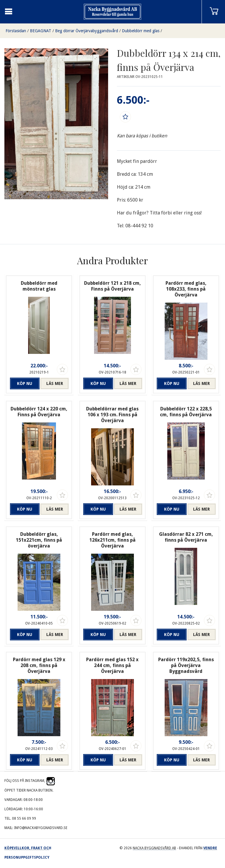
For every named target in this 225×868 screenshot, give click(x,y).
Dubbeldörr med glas (141, 31)
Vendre (210, 848)
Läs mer (55, 383)
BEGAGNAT (41, 31)
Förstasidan (16, 31)
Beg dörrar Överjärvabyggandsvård (87, 31)
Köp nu (25, 383)
